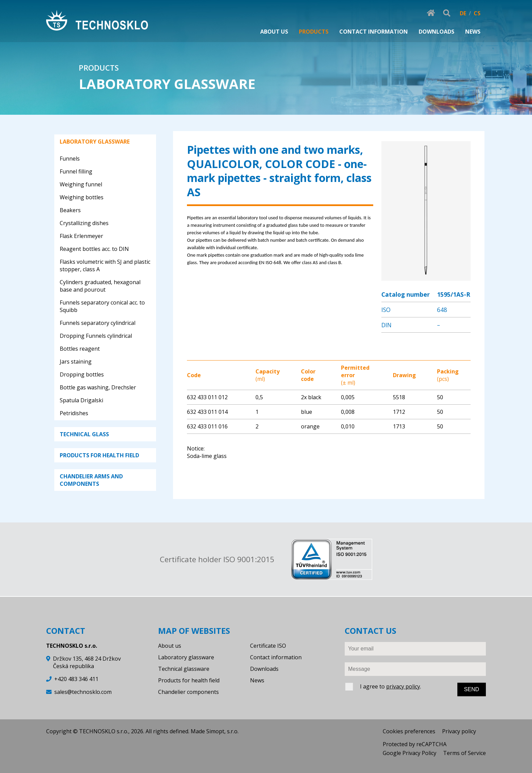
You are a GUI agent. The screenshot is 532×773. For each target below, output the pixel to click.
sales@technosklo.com (83, 692)
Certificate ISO (268, 646)
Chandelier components (188, 692)
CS (477, 13)
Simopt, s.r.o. (222, 731)
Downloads (264, 669)
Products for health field (189, 680)
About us (170, 646)
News (257, 680)
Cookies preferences (409, 731)
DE (463, 13)
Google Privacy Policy (410, 753)
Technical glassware (184, 669)
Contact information (276, 657)
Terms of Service (464, 753)
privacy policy (403, 686)
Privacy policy (459, 731)
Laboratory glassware (186, 657)
